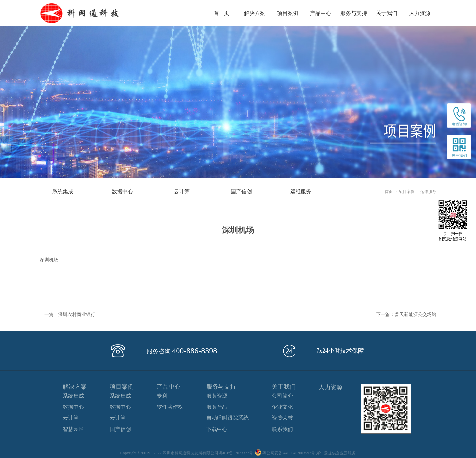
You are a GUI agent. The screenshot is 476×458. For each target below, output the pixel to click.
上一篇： (67, 315)
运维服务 (428, 192)
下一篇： (406, 315)
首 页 (221, 13)
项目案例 (407, 192)
